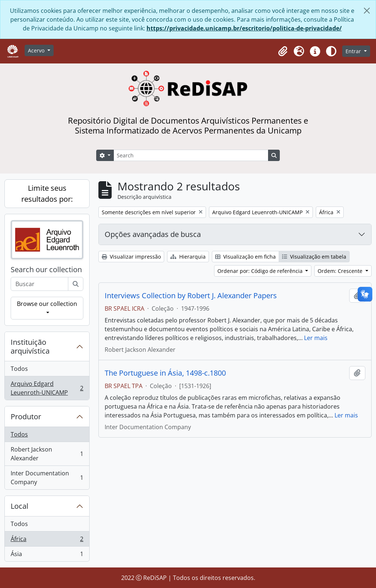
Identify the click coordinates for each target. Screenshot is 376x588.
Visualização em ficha (245, 257)
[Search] (191, 155)
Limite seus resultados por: (47, 193)
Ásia (47, 555)
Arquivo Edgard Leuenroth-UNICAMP (47, 388)
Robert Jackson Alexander (47, 454)
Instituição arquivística (30, 346)
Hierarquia (188, 257)
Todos (19, 369)
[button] (283, 51)
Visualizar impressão (131, 257)
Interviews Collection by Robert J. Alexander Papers (191, 296)
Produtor (26, 417)
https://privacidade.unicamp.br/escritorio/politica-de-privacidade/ (244, 28)
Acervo (37, 50)
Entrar (354, 51)
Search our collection (46, 270)
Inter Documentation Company (47, 478)
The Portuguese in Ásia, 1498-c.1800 (165, 373)
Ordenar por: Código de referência (261, 271)
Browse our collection (47, 304)
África (47, 540)
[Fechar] (367, 11)
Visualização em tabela (314, 257)
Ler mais (316, 338)
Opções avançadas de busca (153, 234)
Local (19, 506)
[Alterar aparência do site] (331, 51)
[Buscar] (76, 284)
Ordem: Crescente (341, 271)
